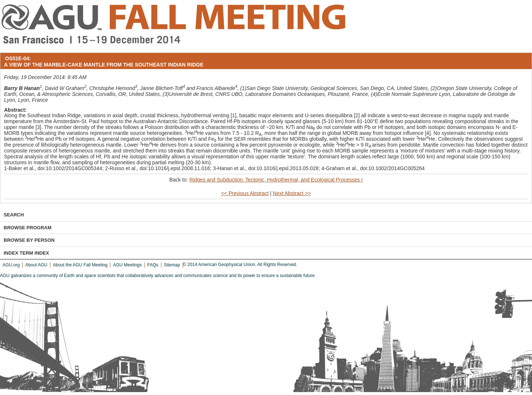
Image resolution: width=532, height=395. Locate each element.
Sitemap (172, 265)
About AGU (36, 265)
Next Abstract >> (292, 193)
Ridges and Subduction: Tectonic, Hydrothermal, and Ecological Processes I (276, 180)
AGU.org (11, 265)
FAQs (153, 265)
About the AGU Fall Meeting (80, 265)
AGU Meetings (127, 265)
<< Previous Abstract (245, 193)
